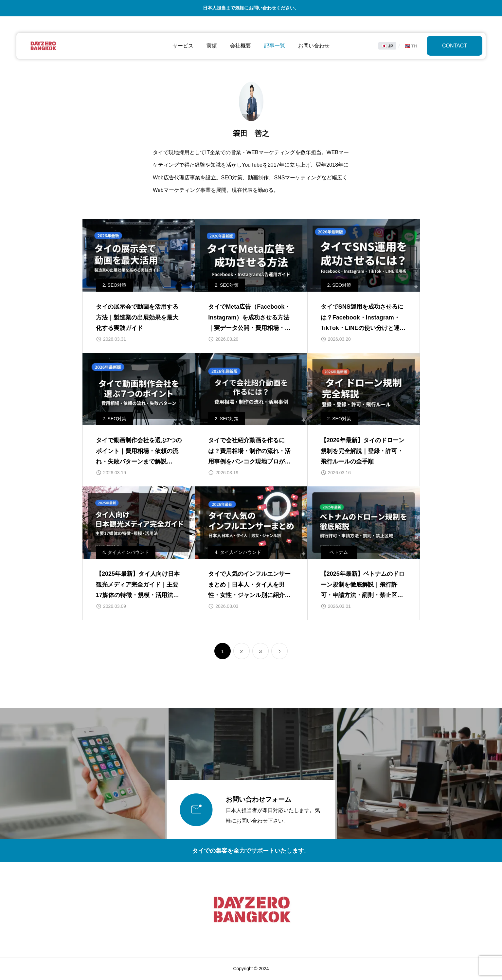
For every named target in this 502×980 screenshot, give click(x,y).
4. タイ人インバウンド (126, 552)
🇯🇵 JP (387, 46)
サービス (183, 46)
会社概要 (241, 46)
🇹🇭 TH (411, 46)
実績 (212, 46)
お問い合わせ (314, 46)
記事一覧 (275, 46)
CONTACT (455, 46)
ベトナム (339, 552)
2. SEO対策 (114, 285)
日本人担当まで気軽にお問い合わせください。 (251, 8)
